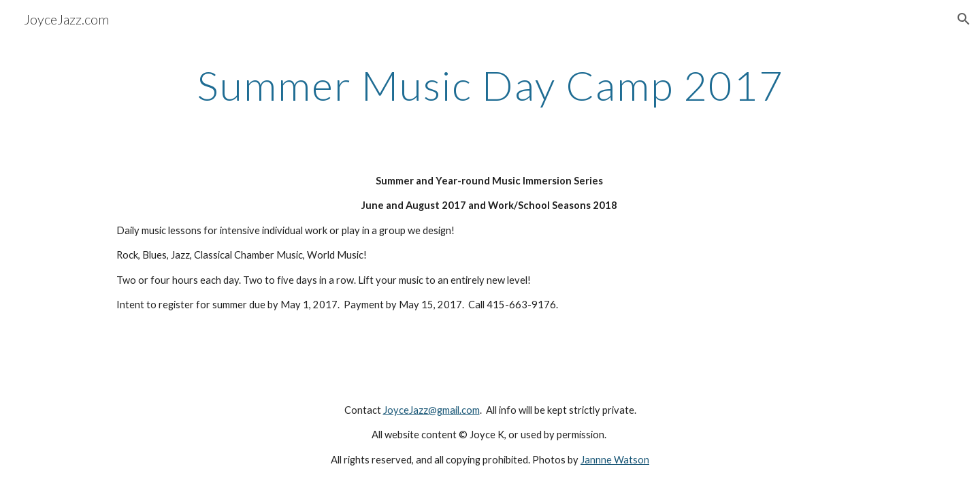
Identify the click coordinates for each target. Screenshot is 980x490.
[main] (490, 85)
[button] (964, 19)
